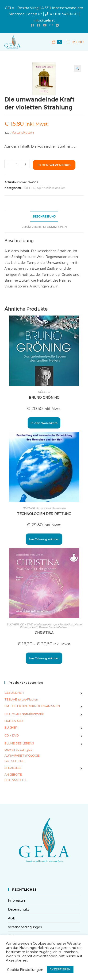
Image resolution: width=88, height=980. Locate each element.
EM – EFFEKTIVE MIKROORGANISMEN (32, 706)
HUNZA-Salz (14, 721)
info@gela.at (44, 20)
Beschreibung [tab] (44, 216)
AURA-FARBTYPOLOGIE (22, 755)
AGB (12, 918)
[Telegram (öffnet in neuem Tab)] (57, 25)
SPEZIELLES (13, 768)
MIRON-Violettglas (18, 750)
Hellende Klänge (45, 624)
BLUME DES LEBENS (19, 743)
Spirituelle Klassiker (51, 188)
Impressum (17, 900)
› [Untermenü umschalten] (81, 693)
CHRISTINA (44, 633)
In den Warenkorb (54, 165)
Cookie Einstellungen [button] (25, 969)
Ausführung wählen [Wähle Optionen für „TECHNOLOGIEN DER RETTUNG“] (44, 539)
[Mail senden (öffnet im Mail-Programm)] (51, 25)
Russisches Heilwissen (51, 508)
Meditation (65, 624)
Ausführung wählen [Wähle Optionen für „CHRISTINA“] (44, 658)
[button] (77, 69)
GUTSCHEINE (14, 761)
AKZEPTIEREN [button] (60, 969)
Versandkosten (23, 132)
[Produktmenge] (17, 164)
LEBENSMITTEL (16, 780)
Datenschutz (19, 909)
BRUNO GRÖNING (44, 397)
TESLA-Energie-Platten (21, 699)
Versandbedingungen (25, 927)
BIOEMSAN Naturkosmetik (24, 714)
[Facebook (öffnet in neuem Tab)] (32, 25)
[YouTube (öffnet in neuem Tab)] (45, 25)
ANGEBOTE (13, 774)
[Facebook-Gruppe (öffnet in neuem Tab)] (38, 25)
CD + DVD (26, 624)
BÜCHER (29, 188)
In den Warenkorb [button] (44, 423)
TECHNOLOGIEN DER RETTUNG (44, 514)
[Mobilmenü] (73, 42)
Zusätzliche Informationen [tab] (44, 227)
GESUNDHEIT (14, 693)
